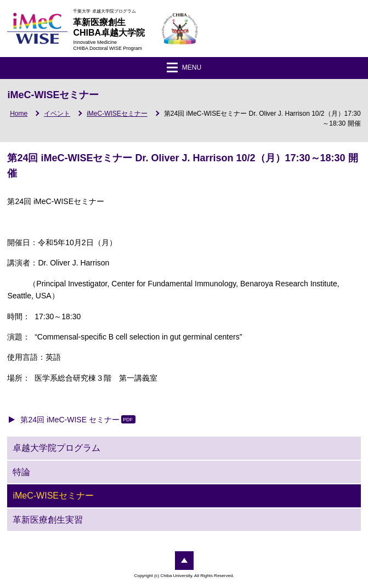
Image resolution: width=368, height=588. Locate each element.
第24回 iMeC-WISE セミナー (70, 420)
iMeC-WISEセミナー (117, 114)
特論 (21, 472)
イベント (57, 114)
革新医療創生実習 (48, 520)
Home (19, 114)
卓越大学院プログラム (56, 448)
